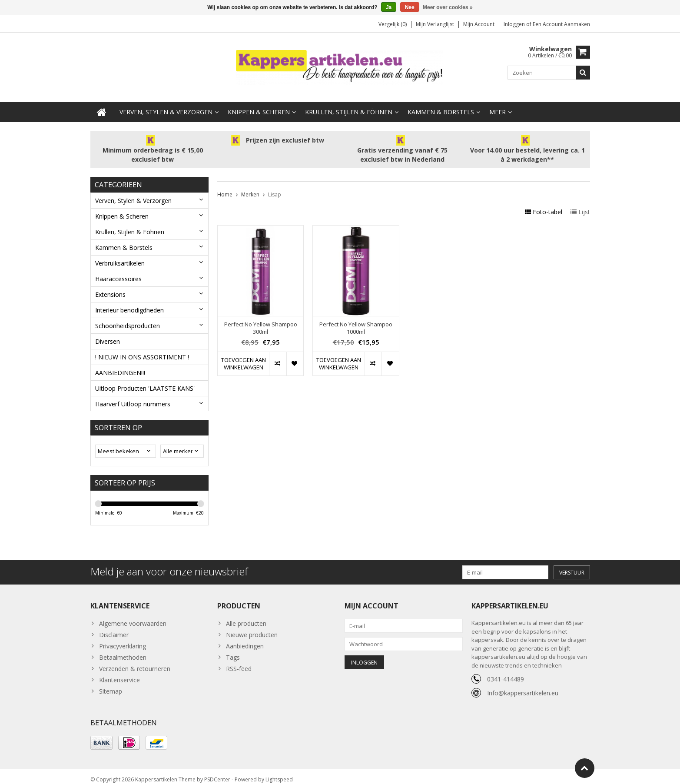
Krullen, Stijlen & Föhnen (349, 103)
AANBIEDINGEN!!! (120, 364)
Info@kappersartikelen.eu (523, 686)
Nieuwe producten (252, 628)
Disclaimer (114, 628)
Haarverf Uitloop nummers (133, 395)
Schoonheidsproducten (128, 317)
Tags (233, 651)
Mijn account (479, 24)
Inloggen (515, 24)
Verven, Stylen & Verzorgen (166, 103)
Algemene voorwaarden (133, 617)
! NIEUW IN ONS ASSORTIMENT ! (142, 348)
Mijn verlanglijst (435, 24)
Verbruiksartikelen (120, 254)
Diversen (108, 333)
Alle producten (246, 617)
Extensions (110, 286)
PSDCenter (217, 773)
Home (225, 186)
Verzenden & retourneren (135, 662)
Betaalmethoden (123, 651)
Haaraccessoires (118, 270)
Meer (498, 103)
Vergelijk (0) (393, 24)
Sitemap (111, 685)
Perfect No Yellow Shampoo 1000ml (356, 319)
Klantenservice (119, 673)
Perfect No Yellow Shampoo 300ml (261, 319)
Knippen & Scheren (259, 103)
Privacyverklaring (123, 639)
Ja (389, 7)
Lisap (275, 186)
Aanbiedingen (245, 639)
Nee (410, 7)
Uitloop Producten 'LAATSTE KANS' (145, 380)
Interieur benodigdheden (129, 301)
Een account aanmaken (561, 24)
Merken (250, 186)
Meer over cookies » (448, 7)
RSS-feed (239, 662)
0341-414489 (506, 673)
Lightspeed (279, 773)
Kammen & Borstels (441, 103)
